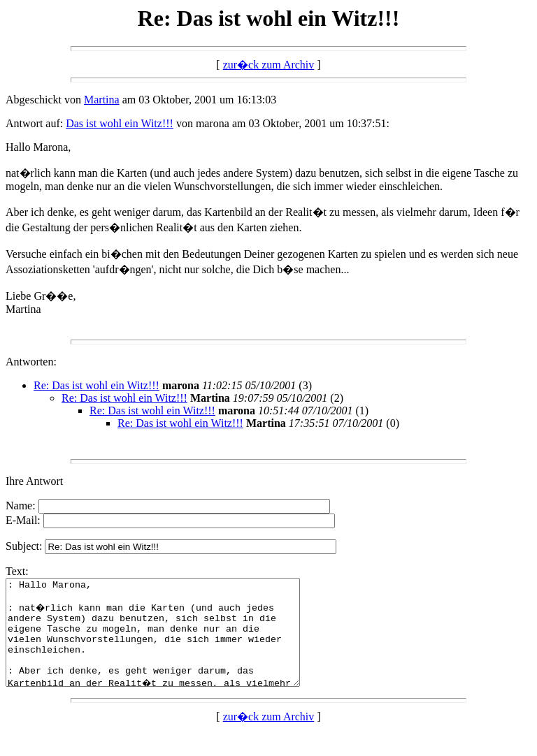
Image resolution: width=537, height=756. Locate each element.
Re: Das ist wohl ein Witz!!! (96, 385)
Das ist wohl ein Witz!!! (120, 123)
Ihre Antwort (34, 481)
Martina (102, 100)
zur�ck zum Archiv (269, 65)
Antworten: (31, 362)
